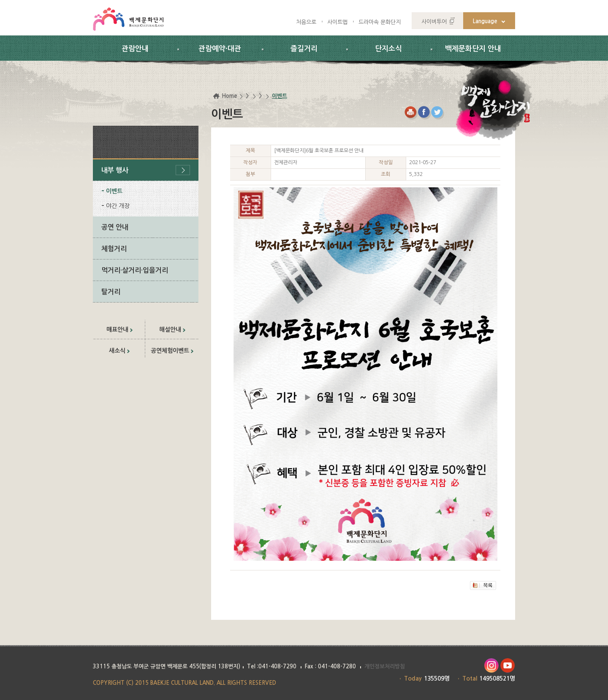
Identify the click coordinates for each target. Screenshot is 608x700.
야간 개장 (118, 206)
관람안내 (135, 49)
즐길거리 (304, 49)
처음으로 (306, 22)
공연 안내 (115, 227)
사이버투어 (434, 22)
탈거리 (111, 292)
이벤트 (114, 191)
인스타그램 (491, 666)
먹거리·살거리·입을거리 (135, 270)
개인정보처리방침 (385, 666)
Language (485, 21)
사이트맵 (337, 22)
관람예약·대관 (220, 49)
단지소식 (388, 49)
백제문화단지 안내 (473, 49)
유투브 (508, 666)
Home (229, 96)
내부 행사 (115, 170)
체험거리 (114, 249)
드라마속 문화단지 (380, 22)
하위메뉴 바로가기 (0, 0)
